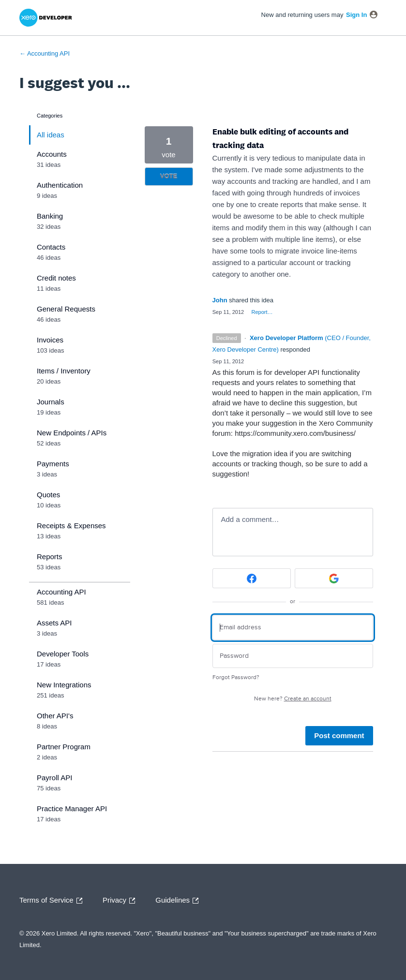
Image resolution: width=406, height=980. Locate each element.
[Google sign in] (334, 578)
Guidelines (179, 901)
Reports (50, 557)
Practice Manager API (72, 809)
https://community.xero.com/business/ (295, 433)
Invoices (50, 340)
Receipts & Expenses (71, 526)
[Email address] (293, 628)
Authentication (60, 185)
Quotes (48, 495)
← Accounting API (45, 53)
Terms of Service (53, 901)
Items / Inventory (64, 371)
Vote (169, 176)
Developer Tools (63, 654)
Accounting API (61, 592)
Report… (262, 312)
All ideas (51, 135)
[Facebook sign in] (252, 578)
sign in (356, 15)
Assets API (54, 623)
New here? (293, 699)
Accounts (52, 154)
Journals (51, 402)
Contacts (51, 247)
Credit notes (56, 278)
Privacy (121, 901)
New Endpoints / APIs (72, 433)
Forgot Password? (236, 677)
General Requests (66, 309)
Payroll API (54, 778)
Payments (53, 464)
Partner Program (64, 747)
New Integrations (64, 685)
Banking (50, 216)
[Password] (293, 656)
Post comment (339, 735)
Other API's (55, 716)
